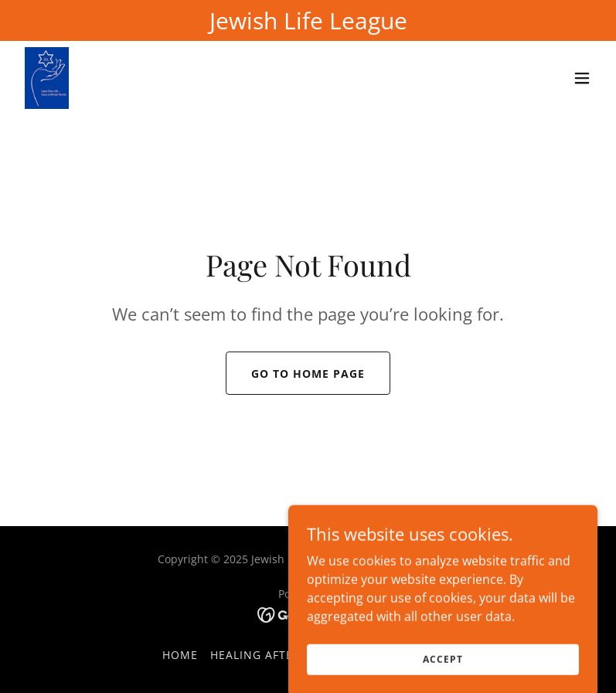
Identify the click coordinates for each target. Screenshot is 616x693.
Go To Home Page (308, 374)
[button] (582, 78)
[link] (47, 78)
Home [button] (180, 655)
